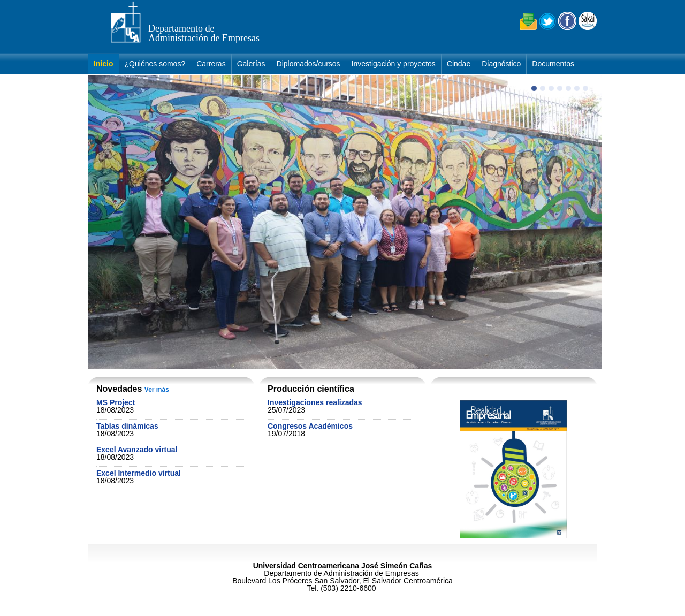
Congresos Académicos (310, 426)
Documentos (553, 64)
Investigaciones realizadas (315, 402)
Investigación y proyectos (394, 64)
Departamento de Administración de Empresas (204, 33)
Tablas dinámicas (127, 426)
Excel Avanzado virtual (137, 450)
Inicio (104, 64)
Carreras (211, 64)
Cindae (459, 64)
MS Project (116, 402)
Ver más (157, 390)
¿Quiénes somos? (155, 64)
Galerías (251, 64)
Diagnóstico (501, 64)
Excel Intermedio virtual (139, 473)
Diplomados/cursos (309, 64)
